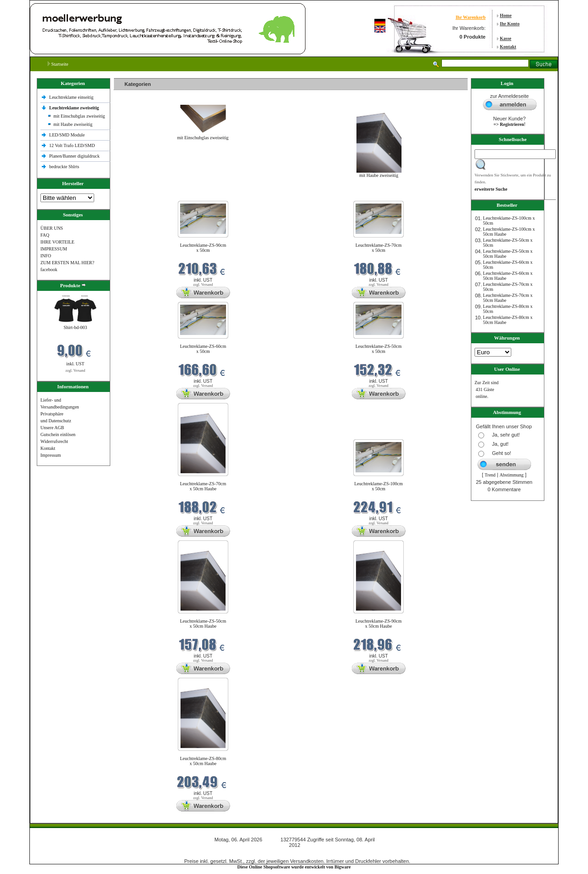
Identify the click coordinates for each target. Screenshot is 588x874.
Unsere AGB (52, 428)
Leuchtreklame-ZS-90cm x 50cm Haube (379, 624)
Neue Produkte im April (138, 195)
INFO (46, 256)
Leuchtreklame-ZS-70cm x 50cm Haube (203, 486)
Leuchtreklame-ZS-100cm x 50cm (379, 486)
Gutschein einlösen (58, 434)
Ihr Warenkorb (471, 17)
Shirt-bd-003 (75, 327)
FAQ (45, 235)
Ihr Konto (510, 24)
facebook (49, 270)
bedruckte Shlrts (64, 167)
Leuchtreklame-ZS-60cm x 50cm (203, 349)
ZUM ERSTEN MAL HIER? (67, 263)
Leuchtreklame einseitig (72, 97)
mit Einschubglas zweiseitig (79, 116)
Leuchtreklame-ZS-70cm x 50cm (379, 248)
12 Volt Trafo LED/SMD (72, 145)
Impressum (51, 455)
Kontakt (508, 47)
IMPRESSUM (54, 249)
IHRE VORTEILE (57, 242)
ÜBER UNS (52, 228)
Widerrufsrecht (54, 441)
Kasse (506, 38)
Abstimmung (512, 475)
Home (506, 15)
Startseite (58, 64)
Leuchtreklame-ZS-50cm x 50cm (379, 349)
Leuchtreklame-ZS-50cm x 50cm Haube (203, 624)
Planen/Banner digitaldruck (74, 156)
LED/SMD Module (67, 135)
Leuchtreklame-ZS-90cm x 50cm (203, 248)
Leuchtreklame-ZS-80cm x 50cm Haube (203, 761)
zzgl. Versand (76, 371)
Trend (490, 475)
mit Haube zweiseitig (73, 124)
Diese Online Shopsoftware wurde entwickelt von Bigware (294, 867)
